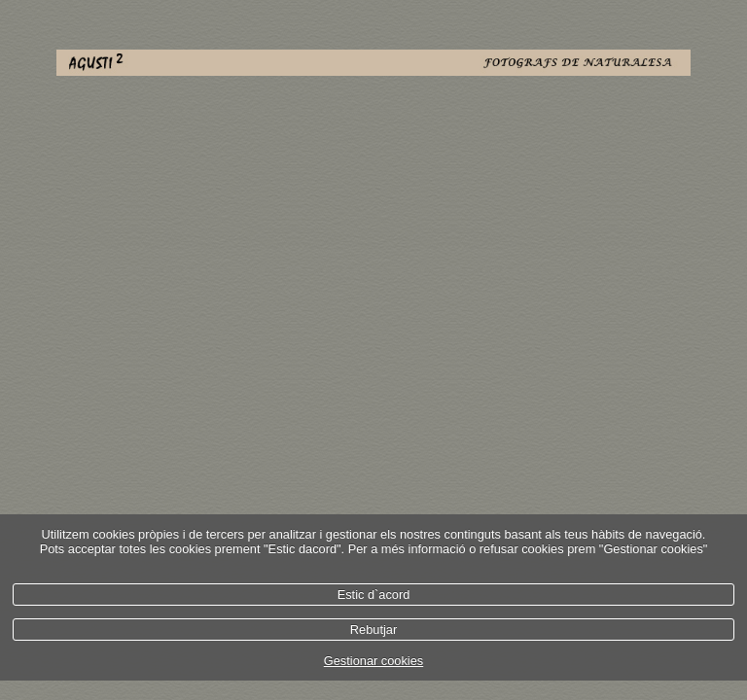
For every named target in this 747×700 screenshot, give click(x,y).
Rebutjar (373, 630)
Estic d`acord (374, 595)
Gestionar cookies (373, 661)
